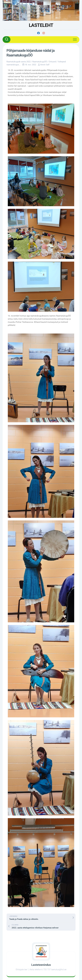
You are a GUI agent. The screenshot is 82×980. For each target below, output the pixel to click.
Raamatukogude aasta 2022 (19, 62)
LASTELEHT (41, 25)
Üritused (52, 62)
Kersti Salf (45, 65)
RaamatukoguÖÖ (40, 62)
